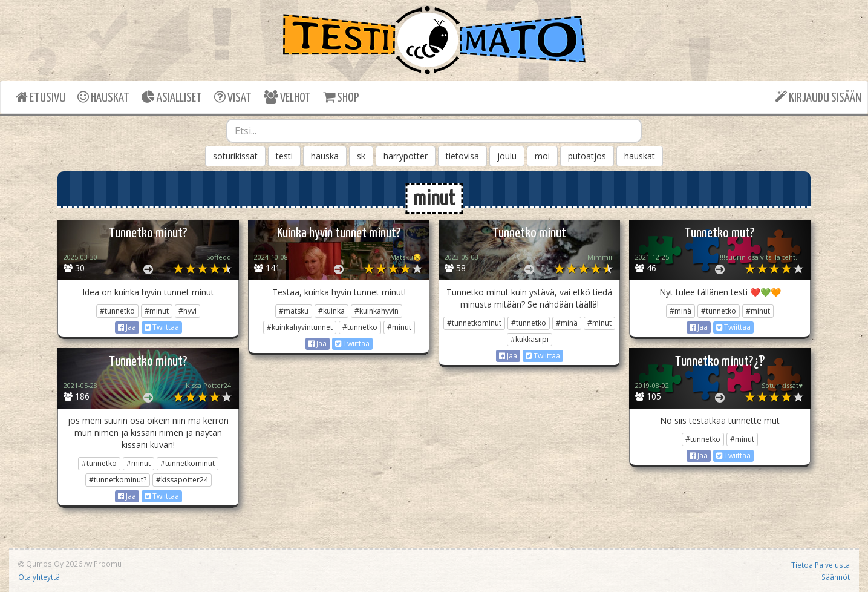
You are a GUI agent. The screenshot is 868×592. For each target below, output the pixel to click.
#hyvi (188, 311)
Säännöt (836, 577)
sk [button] (361, 156)
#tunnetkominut (474, 323)
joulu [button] (507, 156)
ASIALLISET (172, 97)
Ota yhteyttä (39, 577)
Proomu (108, 564)
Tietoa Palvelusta (821, 565)
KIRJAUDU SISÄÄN (818, 97)
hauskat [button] (640, 156)
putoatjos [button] (587, 156)
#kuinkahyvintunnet (300, 327)
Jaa (127, 327)
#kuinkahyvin (377, 311)
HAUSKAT (103, 97)
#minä (567, 323)
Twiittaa (162, 327)
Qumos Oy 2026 (50, 564)
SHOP (341, 97)
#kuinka (331, 311)
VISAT (233, 97)
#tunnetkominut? (118, 480)
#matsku (294, 311)
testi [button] (284, 156)
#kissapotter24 (182, 480)
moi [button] (542, 156)
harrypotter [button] (406, 156)
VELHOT (287, 97)
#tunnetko (117, 311)
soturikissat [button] (235, 156)
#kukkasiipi (530, 339)
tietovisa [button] (462, 156)
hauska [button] (325, 156)
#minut (157, 311)
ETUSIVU (41, 97)
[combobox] (434, 131)
